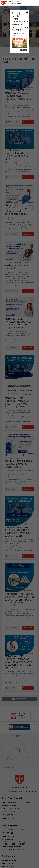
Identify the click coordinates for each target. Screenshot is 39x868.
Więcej (23, 50)
